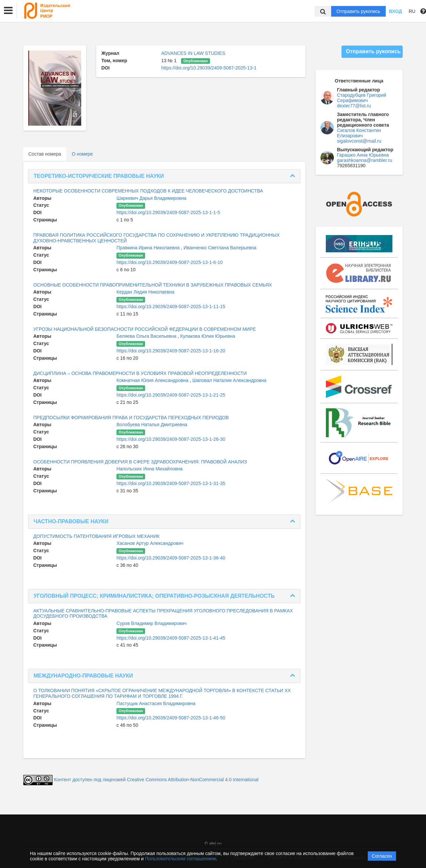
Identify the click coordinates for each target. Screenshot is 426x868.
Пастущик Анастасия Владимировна (156, 703)
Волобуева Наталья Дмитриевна (152, 425)
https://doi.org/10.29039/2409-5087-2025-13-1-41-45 (171, 638)
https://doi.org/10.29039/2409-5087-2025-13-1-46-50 (171, 718)
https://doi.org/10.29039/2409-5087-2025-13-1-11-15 (171, 307)
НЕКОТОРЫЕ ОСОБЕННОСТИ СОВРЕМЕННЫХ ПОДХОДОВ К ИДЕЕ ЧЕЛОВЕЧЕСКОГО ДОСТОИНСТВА (148, 191)
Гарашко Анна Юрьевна (363, 155)
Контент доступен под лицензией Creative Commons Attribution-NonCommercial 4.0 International (156, 780)
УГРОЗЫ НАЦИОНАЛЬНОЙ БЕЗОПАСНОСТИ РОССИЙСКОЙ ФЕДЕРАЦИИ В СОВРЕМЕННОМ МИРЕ (145, 329)
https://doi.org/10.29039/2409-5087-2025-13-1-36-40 (171, 558)
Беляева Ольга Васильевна (147, 336)
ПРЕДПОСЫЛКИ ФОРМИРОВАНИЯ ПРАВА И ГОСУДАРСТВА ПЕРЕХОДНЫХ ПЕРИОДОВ (131, 418)
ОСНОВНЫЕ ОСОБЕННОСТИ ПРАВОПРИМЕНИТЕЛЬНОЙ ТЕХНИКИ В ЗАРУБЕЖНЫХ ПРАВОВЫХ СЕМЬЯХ (153, 285)
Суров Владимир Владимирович (152, 623)
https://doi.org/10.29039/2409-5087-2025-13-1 (209, 68)
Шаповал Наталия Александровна (229, 380)
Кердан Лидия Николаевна (145, 292)
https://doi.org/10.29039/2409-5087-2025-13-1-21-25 (171, 395)
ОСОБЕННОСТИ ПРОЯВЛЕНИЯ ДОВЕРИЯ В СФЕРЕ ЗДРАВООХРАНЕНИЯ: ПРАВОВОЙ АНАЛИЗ (140, 462)
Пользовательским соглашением (181, 859)
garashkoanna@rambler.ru (365, 160)
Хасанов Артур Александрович (150, 543)
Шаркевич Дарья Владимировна (151, 198)
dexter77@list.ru (354, 106)
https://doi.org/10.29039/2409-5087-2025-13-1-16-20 (171, 351)
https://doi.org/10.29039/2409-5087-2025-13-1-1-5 (168, 212)
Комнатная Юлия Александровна (153, 380)
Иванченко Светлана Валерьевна (220, 248)
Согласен (382, 856)
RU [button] (412, 11)
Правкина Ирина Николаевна (149, 248)
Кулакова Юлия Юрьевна (208, 336)
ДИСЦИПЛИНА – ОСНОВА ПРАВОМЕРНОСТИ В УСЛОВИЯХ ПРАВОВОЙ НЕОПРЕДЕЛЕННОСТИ (140, 373)
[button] (8, 11)
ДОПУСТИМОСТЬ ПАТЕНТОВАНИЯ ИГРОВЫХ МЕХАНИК (96, 536)
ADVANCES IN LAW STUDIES (193, 53)
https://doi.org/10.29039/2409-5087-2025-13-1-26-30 (171, 439)
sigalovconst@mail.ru (359, 141)
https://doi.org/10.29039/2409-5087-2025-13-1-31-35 (171, 483)
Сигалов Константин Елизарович (359, 133)
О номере (82, 154)
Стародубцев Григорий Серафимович (362, 98)
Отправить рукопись (358, 11)
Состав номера (45, 154)
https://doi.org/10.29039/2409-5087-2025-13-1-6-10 (170, 262)
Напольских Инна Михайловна (149, 469)
